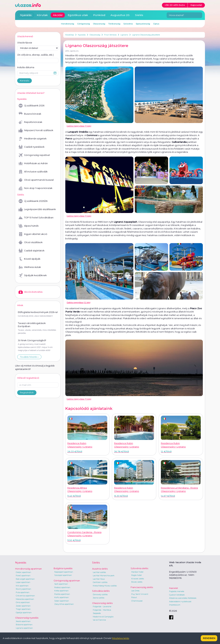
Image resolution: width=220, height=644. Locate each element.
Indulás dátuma (26, 67)
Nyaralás (82, 35)
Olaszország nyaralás (27, 618)
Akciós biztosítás (31, 292)
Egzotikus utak (78, 15)
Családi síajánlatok (32, 251)
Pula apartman (23, 592)
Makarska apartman (25, 599)
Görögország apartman (67, 581)
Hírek (20, 305)
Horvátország (68, 24)
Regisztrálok (27, 392)
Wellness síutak (30, 267)
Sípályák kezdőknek (33, 275)
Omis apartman (23, 602)
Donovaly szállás (100, 594)
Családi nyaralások (32, 147)
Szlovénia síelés (139, 568)
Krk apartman (22, 586)
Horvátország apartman (28, 569)
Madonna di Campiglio (103, 617)
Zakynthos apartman (64, 604)
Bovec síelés (137, 582)
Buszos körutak (30, 114)
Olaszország (95, 35)
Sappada (97, 613)
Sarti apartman (61, 584)
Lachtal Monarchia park (104, 576)
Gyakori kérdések (177, 595)
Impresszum (175, 605)
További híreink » (29, 357)
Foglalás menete (177, 591)
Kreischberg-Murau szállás (105, 586)
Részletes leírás (121, 638)
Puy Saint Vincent (140, 594)
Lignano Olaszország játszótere (146, 35)
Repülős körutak (30, 122)
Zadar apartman (23, 606)
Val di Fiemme (99, 620)
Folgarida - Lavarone (102, 606)
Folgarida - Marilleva (102, 610)
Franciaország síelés (142, 587)
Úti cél (35, 55)
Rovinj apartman (23, 589)
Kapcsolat (174, 588)
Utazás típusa (25, 42)
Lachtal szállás (99, 572)
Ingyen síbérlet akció (33, 234)
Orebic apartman (23, 572)
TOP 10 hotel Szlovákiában (36, 218)
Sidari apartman (62, 601)
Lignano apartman (24, 628)
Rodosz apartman (62, 587)
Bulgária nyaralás (63, 568)
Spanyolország (143, 24)
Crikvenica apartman (25, 596)
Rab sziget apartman (25, 579)
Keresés (24, 81)
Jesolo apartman (23, 621)
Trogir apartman (23, 609)
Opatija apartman (24, 613)
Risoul (134, 597)
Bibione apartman (24, 625)
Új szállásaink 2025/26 (33, 201)
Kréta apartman (61, 591)
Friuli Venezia (110, 35)
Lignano (124, 35)
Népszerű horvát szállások (36, 130)
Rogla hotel (136, 575)
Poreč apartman (23, 576)
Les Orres (135, 591)
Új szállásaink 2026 (31, 106)
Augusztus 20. (120, 15)
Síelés (139, 15)
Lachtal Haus (99, 579)
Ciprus (156, 24)
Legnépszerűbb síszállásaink (37, 209)
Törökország (114, 24)
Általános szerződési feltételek (183, 598)
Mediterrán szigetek (33, 139)
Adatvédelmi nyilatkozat (180, 602)
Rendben (209, 638)
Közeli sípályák (29, 259)
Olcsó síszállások (31, 242)
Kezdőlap (70, 35)
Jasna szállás (99, 598)
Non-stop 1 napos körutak (35, 188)
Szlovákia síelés (101, 591)
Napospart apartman (64, 572)
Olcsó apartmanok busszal (36, 180)
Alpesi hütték (29, 226)
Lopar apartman (23, 582)
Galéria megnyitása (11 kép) (79, 126)
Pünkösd (99, 15)
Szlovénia (128, 24)
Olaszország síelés (102, 603)
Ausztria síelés (100, 569)
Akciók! (58, 15)
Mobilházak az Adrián (33, 163)
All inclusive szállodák (33, 172)
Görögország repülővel (34, 155)
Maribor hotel (137, 572)
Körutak (42, 15)
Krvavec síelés (138, 579)
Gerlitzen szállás (100, 582)
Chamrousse (137, 601)
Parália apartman (62, 594)
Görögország (84, 24)
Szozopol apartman (63, 575)
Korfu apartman (62, 597)
